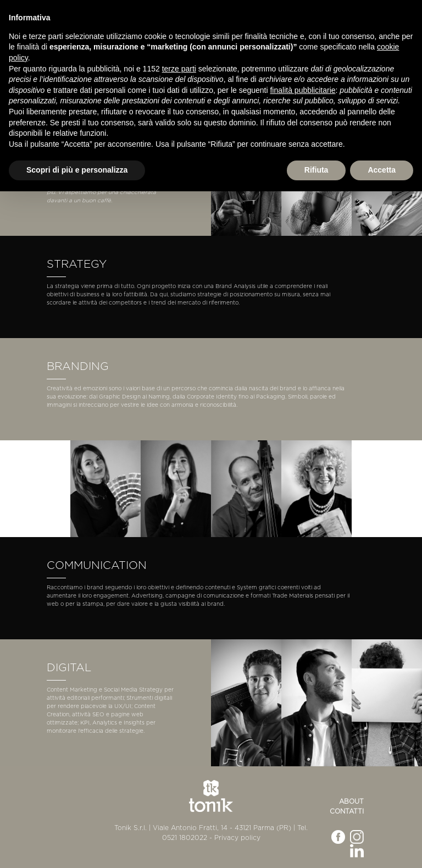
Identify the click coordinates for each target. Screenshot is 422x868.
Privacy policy (237, 838)
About (351, 801)
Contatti (347, 811)
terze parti (179, 69)
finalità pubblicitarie (302, 90)
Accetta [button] (382, 170)
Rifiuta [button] (316, 170)
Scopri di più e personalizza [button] (77, 170)
